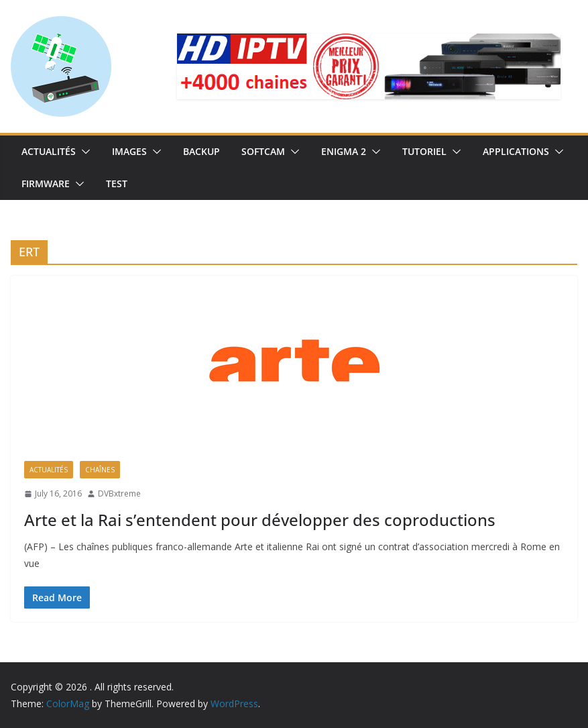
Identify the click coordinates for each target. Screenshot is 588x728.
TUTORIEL (424, 151)
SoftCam (263, 151)
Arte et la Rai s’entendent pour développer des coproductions (260, 520)
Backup (201, 151)
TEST (117, 184)
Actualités (49, 151)
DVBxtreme (119, 493)
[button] (83, 152)
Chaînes (100, 470)
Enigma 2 (344, 151)
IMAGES (129, 151)
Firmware (46, 184)
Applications (516, 151)
